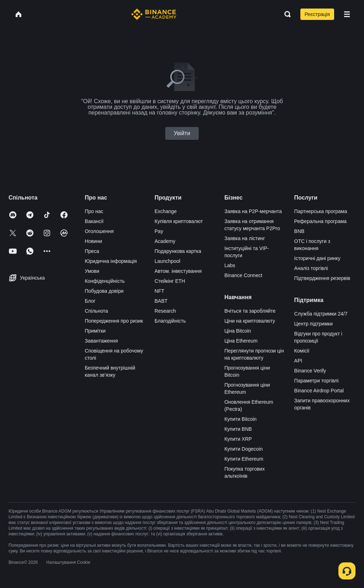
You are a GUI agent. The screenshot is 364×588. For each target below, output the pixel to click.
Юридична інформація (111, 261)
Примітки (95, 331)
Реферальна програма (321, 221)
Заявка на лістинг (245, 238)
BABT (161, 301)
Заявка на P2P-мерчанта (253, 211)
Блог (90, 301)
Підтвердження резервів (322, 278)
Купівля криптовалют (179, 221)
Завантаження (101, 341)
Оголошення (99, 231)
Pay (159, 231)
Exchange (166, 211)
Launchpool (167, 261)
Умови (92, 271)
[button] (347, 14)
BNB (299, 231)
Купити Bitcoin (240, 419)
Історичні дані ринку (317, 258)
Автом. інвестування (178, 271)
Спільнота (96, 311)
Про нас (94, 211)
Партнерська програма (321, 211)
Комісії (302, 351)
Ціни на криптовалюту (250, 321)
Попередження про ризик (114, 321)
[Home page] (154, 14)
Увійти (182, 133)
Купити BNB (238, 429)
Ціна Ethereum (241, 341)
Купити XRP (238, 439)
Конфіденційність (105, 281)
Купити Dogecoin (243, 449)
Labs (230, 265)
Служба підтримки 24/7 (321, 314)
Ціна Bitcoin (238, 331)
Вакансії (94, 221)
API (298, 361)
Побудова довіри (104, 291)
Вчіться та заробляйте (250, 311)
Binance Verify (310, 371)
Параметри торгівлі (317, 381)
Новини (93, 241)
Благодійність (170, 321)
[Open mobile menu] (347, 14)
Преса (92, 251)
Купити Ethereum (244, 459)
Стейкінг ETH (170, 281)
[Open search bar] (285, 14)
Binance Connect (243, 275)
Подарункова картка (178, 251)
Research (165, 311)
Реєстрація (317, 14)
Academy (165, 241)
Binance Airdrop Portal (319, 391)
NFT (159, 291)
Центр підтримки (314, 324)
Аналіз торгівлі (311, 268)
